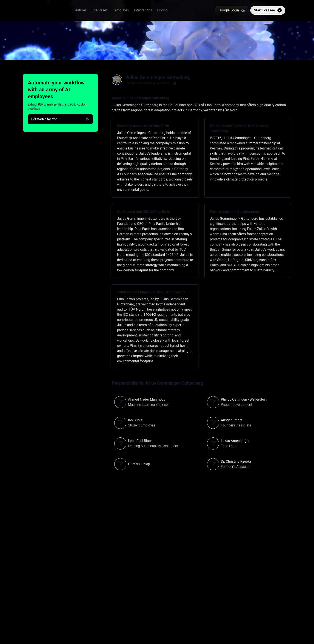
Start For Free (266, 10)
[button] (82, 10)
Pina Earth (163, 83)
